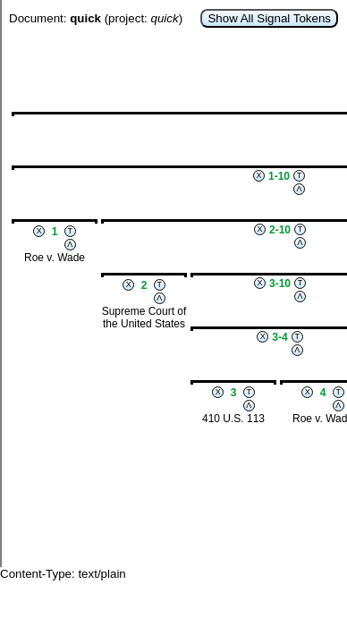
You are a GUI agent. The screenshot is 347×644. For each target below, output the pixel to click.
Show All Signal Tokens (269, 18)
